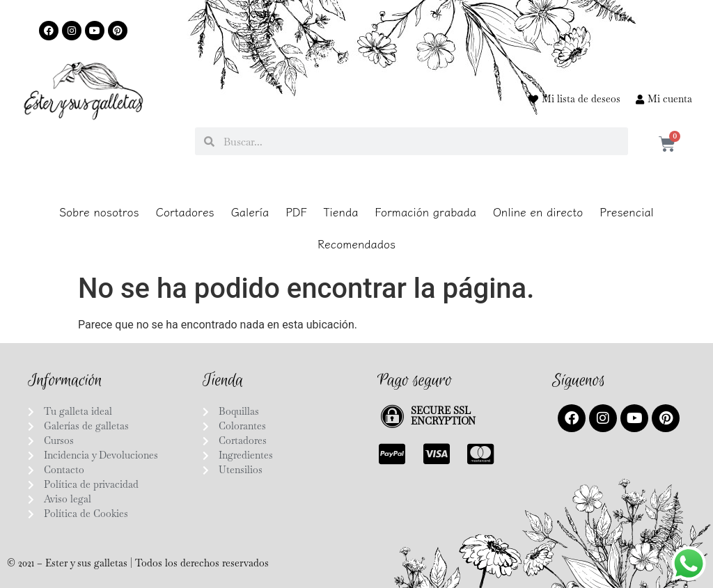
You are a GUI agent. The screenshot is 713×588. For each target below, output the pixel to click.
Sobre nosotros (99, 212)
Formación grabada (425, 212)
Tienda (340, 212)
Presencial (627, 212)
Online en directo (538, 212)
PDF (296, 212)
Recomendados (356, 244)
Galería (250, 212)
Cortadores (185, 212)
